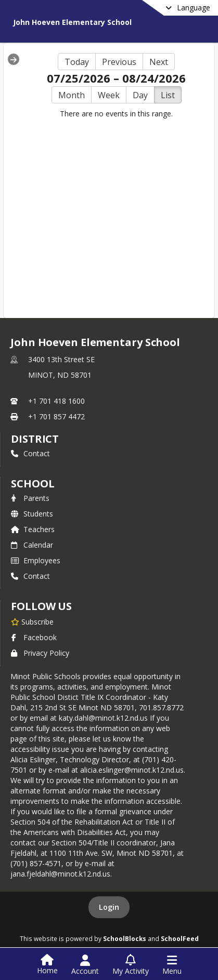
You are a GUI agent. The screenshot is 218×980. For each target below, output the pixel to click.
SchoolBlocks (125, 938)
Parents (30, 498)
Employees (36, 560)
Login (109, 907)
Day (140, 95)
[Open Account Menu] (85, 965)
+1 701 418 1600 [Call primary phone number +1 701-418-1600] (56, 401)
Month (72, 95)
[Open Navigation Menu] (172, 965)
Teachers (33, 529)
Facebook (34, 637)
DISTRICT (35, 439)
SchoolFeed (180, 938)
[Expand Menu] (14, 59)
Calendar (32, 545)
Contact (30, 453)
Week (109, 95)
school (33, 484)
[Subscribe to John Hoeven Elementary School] (32, 621)
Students (32, 514)
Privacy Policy (40, 653)
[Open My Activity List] (131, 965)
